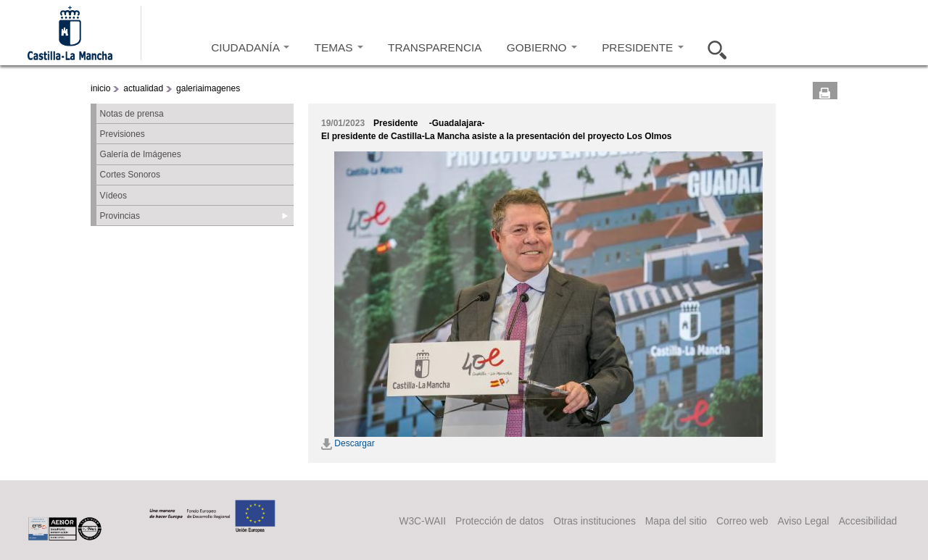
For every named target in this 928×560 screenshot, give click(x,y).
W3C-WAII (422, 521)
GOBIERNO (542, 47)
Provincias (120, 216)
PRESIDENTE (642, 47)
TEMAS (339, 47)
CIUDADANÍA (250, 47)
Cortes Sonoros (130, 175)
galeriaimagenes (208, 88)
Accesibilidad (868, 521)
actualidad (143, 88)
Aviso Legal (803, 521)
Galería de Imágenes (141, 154)
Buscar (713, 48)
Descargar (348, 443)
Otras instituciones (594, 521)
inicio (100, 88)
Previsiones (123, 134)
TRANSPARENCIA (435, 47)
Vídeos (113, 196)
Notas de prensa (132, 114)
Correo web (742, 521)
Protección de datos (500, 521)
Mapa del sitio (676, 521)
